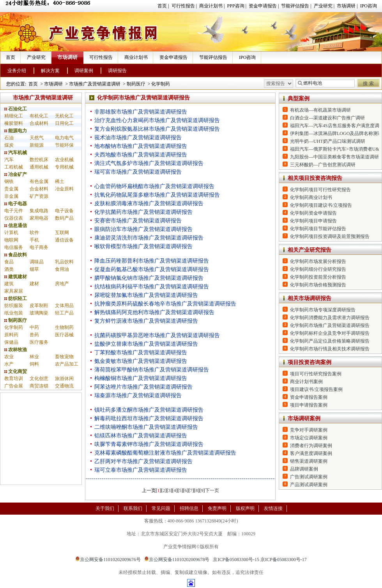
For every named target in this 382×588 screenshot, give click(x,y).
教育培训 (14, 378)
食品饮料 (16, 255)
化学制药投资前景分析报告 (318, 277)
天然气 (37, 138)
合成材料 (39, 123)
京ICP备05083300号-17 (284, 560)
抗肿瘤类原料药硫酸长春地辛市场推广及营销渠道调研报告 (165, 304)
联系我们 (133, 508)
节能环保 (64, 145)
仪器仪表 (14, 218)
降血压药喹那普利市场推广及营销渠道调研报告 (152, 261)
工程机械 (14, 167)
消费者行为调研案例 (311, 446)
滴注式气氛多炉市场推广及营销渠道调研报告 (149, 163)
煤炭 (9, 145)
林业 (34, 357)
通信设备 (64, 240)
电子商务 (39, 247)
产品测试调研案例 (309, 485)
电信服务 (14, 247)
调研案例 (84, 71)
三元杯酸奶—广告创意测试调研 (323, 165)
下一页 (212, 490)
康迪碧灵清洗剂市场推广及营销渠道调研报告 (149, 238)
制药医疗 (136, 84)
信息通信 (16, 226)
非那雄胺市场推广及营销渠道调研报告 (141, 112)
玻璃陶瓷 (39, 313)
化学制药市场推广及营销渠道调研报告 (330, 325)
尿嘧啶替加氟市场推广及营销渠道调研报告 (146, 295)
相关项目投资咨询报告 (315, 178)
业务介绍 (17, 71)
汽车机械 (16, 153)
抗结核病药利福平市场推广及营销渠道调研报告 (152, 287)
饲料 (34, 364)
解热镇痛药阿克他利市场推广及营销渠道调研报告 (154, 312)
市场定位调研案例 (309, 438)
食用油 (62, 269)
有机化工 (39, 116)
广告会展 (14, 386)
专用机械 (64, 167)
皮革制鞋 (39, 306)
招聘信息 (189, 508)
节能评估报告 (295, 6)
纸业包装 (14, 313)
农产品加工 (67, 364)
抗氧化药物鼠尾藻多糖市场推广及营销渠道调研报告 (157, 195)
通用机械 (39, 167)
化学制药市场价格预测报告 (318, 285)
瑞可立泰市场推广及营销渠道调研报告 (141, 470)
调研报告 (117, 71)
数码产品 (64, 218)
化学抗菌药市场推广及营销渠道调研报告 (143, 212)
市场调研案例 (304, 418)
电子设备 (64, 211)
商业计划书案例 (306, 382)
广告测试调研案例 (309, 477)
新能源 (37, 145)
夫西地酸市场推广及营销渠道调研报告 (141, 155)
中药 (34, 327)
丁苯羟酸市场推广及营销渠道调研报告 (141, 353)
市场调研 (346, 6)
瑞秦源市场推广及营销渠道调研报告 (138, 395)
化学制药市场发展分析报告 (318, 261)
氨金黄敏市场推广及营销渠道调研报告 (141, 361)
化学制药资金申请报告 (313, 213)
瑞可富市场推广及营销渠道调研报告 (138, 172)
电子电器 (16, 204)
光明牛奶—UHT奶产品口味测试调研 (328, 141)
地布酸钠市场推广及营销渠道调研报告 (141, 146)
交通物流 (64, 386)
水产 (9, 364)
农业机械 (64, 160)
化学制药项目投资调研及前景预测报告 (330, 236)
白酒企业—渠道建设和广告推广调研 (327, 118)
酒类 (9, 269)
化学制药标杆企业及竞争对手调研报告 (330, 333)
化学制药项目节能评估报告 (318, 229)
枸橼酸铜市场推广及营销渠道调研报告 (141, 378)
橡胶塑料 (14, 123)
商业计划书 (211, 6)
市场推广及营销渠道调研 (95, 84)
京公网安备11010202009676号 (108, 560)
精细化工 (14, 116)
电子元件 (14, 211)
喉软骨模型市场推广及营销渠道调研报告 (143, 246)
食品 (9, 262)
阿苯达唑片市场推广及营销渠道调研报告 (143, 387)
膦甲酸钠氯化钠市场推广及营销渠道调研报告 (149, 278)
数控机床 (39, 160)
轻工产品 (64, 313)
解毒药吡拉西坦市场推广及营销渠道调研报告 (149, 418)
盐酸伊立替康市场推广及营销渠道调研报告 (146, 344)
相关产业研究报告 (309, 250)
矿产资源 (39, 196)
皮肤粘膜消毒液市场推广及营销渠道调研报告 (149, 203)
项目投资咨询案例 (309, 362)
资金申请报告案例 (309, 397)
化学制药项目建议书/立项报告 (321, 205)
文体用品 (64, 306)
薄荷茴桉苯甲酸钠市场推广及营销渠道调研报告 (152, 370)
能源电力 (16, 131)
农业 (9, 357)
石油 (9, 138)
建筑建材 (16, 277)
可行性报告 (183, 6)
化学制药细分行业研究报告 (318, 269)
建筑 (9, 284)
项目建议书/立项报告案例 (316, 389)
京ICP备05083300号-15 (236, 560)
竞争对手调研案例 (309, 430)
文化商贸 (16, 371)
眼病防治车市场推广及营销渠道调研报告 (143, 229)
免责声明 (217, 508)
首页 (162, 6)
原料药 (11, 335)
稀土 (60, 181)
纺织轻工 (16, 298)
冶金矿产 (16, 174)
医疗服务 (39, 342)
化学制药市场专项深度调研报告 (323, 310)
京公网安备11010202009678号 (177, 560)
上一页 (149, 490)
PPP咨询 (236, 6)
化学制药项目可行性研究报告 (320, 190)
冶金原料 (64, 189)
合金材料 (39, 189)
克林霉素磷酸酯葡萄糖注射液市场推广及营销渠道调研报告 (165, 453)
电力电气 (64, 138)
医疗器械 (64, 335)
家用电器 (39, 218)
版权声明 (245, 508)
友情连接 (273, 508)
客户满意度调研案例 (311, 453)
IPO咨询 (369, 6)
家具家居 (14, 291)
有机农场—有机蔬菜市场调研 (320, 110)
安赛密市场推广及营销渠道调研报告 (138, 221)
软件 (34, 233)
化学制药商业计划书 (311, 197)
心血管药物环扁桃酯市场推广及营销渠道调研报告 (154, 186)
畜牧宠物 (64, 357)
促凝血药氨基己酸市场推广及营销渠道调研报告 (152, 269)
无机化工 (64, 116)
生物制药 (64, 327)
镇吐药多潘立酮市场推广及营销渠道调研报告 (149, 410)
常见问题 (161, 508)
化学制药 (161, 84)
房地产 (62, 284)
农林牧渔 (16, 350)
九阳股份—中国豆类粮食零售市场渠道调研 (334, 157)
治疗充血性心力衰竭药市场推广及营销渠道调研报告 (157, 120)
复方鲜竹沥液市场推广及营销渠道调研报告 (146, 321)
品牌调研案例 (304, 469)
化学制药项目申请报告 (313, 221)
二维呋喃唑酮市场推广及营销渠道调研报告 (146, 427)
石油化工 (16, 109)
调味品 (37, 262)
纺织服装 (14, 306)
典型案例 (299, 99)
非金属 (11, 196)
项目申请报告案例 (309, 405)
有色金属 (39, 181)
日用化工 (64, 123)
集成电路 (39, 211)
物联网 (11, 240)
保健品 (11, 342)
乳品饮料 (64, 262)
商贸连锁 (39, 386)
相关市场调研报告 (309, 298)
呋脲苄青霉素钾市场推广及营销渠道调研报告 (149, 444)
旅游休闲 (64, 378)
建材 (34, 284)
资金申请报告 (263, 6)
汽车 (9, 160)
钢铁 (9, 181)
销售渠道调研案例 (309, 461)
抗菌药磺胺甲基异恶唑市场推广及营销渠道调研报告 (157, 335)
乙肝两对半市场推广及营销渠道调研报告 (143, 461)
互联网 (62, 233)
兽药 (34, 335)
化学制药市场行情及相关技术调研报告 (330, 349)
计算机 (11, 233)
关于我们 (105, 508)
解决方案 (50, 71)
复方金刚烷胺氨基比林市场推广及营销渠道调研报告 (157, 129)
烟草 (34, 269)
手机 (34, 240)
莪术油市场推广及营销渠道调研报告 (138, 138)
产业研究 (323, 6)
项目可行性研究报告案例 (316, 374)
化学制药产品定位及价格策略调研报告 (330, 341)
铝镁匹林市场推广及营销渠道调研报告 (141, 436)
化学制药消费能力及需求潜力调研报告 (330, 318)
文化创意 (39, 378)
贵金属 (11, 189)
